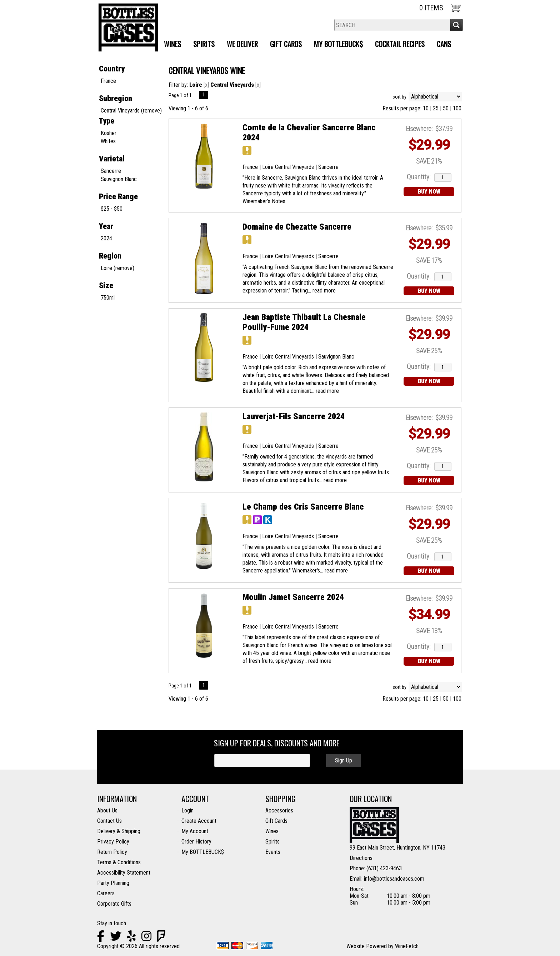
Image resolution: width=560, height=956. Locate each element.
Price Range (118, 197)
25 (436, 108)
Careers (106, 893)
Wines (170, 45)
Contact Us (109, 821)
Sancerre (111, 171)
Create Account (199, 821)
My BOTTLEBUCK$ (203, 852)
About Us (107, 810)
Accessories (279, 810)
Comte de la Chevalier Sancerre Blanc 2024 (309, 132)
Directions (361, 858)
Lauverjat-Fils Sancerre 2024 (294, 416)
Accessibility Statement (124, 873)
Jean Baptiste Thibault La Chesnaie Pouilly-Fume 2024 (304, 322)
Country (112, 69)
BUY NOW (429, 192)
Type (107, 121)
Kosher (109, 133)
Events (273, 852)
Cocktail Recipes (400, 44)
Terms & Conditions (119, 862)
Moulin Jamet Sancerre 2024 (293, 597)
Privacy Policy (113, 842)
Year (106, 226)
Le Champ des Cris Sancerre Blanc (303, 507)
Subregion (116, 98)
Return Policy (112, 852)
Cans (444, 44)
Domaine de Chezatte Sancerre (297, 227)
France (108, 81)
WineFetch (407, 946)
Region (110, 256)
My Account (195, 831)
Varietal (112, 159)
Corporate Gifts (114, 904)
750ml (108, 298)
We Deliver (240, 45)
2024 (106, 238)
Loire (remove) (117, 268)
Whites (108, 141)
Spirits (201, 45)
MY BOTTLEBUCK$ (336, 45)
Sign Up (344, 760)
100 (457, 108)
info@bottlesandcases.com (394, 879)
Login (187, 810)
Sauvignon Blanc (119, 179)
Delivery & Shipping (119, 831)
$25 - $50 (112, 209)
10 (426, 108)
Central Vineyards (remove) (131, 111)
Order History (196, 842)
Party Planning (113, 883)
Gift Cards (286, 44)
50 (446, 108)
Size (106, 286)
